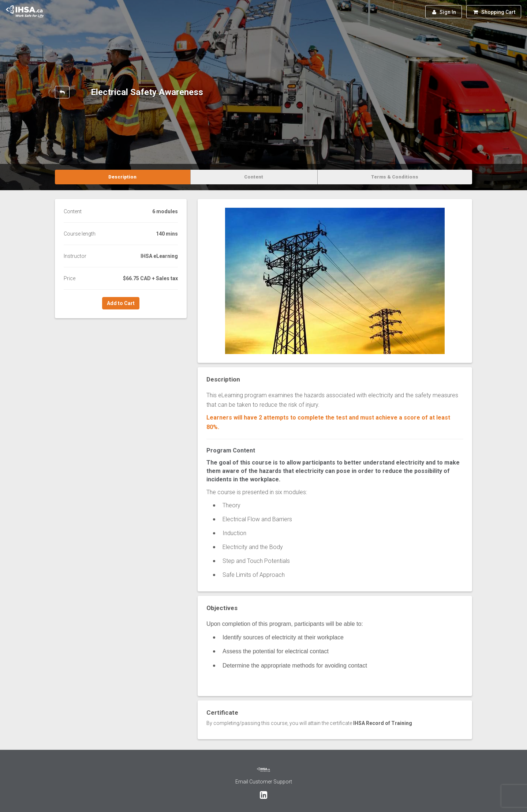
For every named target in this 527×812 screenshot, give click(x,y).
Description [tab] (122, 177)
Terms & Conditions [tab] (395, 177)
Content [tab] (254, 177)
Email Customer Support (264, 782)
